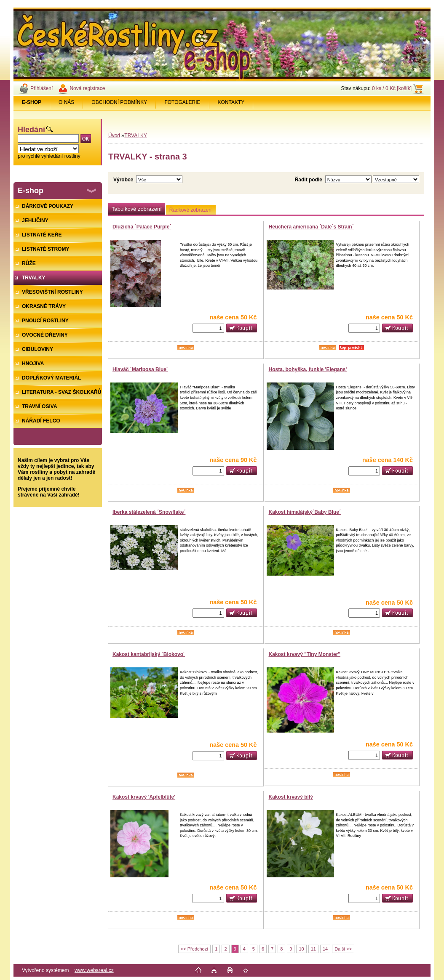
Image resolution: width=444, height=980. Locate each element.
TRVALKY (136, 135)
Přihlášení (41, 88)
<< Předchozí (194, 949)
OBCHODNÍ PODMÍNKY (119, 102)
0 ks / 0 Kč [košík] (392, 88)
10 (301, 949)
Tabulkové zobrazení (137, 209)
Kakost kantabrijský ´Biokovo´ (149, 654)
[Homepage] (32, 102)
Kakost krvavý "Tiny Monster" (305, 654)
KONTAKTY (231, 102)
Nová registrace (87, 88)
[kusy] (208, 328)
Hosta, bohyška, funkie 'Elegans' (308, 369)
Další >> (343, 949)
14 (325, 949)
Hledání (31, 130)
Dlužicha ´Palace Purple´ (142, 227)
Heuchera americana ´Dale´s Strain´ (311, 227)
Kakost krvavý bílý (291, 797)
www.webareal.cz (94, 970)
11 (313, 949)
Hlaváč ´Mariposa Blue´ (140, 369)
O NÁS (66, 102)
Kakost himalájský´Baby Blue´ (305, 512)
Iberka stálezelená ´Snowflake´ (149, 512)
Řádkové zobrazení (191, 210)
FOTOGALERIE (182, 102)
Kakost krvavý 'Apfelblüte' (144, 797)
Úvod (114, 135)
